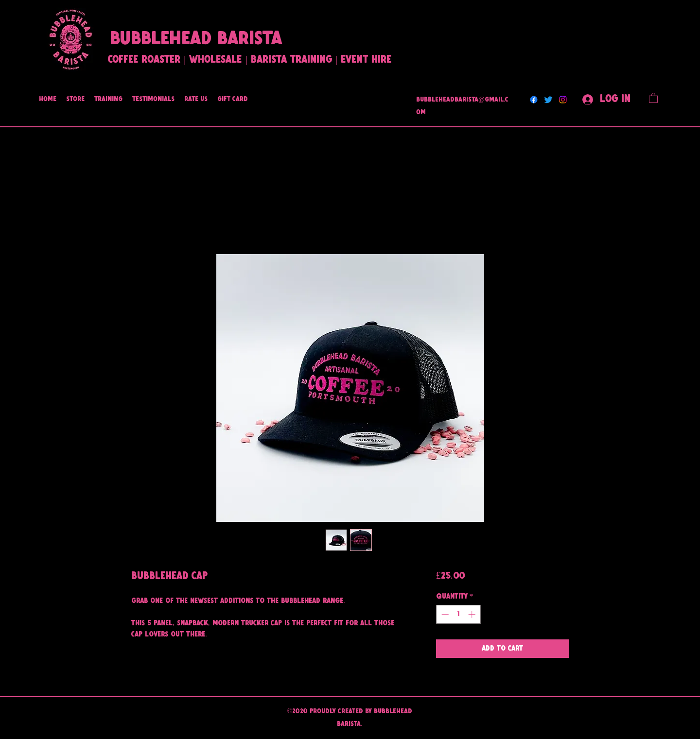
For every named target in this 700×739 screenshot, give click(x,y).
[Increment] (473, 614)
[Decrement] (444, 614)
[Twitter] (548, 100)
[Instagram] (563, 100)
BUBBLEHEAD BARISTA (196, 39)
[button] (653, 97)
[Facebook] (534, 100)
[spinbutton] (458, 614)
